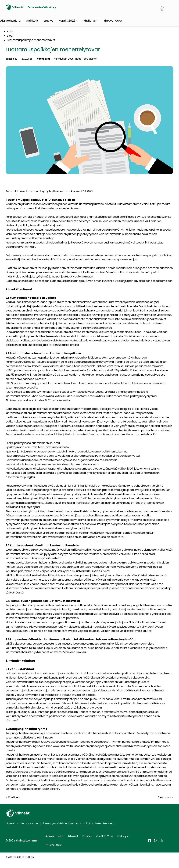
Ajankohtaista (10, 21)
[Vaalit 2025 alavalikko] (77, 21)
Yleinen (93, 59)
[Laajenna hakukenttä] (162, 7)
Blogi (10, 36)
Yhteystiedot (113, 21)
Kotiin (11, 31)
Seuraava (164, 797)
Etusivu (49, 21)
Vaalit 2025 (67, 21)
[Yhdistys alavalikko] (97, 21)
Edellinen (14, 797)
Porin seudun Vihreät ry (42, 7)
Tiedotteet (81, 59)
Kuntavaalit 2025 (64, 59)
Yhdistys (89, 21)
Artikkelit (32, 21)
